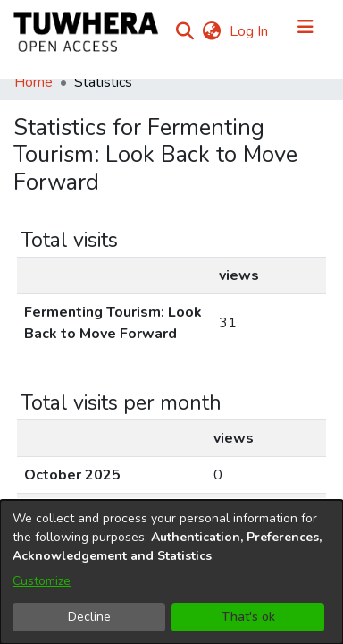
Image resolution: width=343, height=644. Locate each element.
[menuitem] (253, 34)
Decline (89, 617)
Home (33, 87)
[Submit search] (226, 34)
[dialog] (171, 572)
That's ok (248, 617)
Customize (42, 581)
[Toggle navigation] (305, 34)
